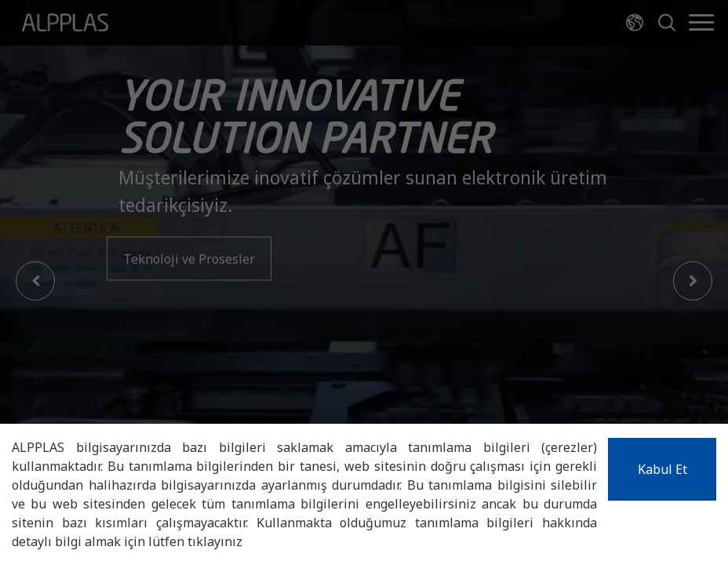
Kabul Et (662, 469)
